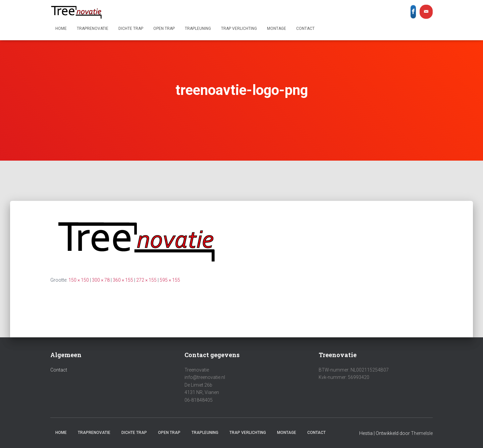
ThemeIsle (422, 433)
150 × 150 (79, 280)
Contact (305, 29)
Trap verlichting (239, 29)
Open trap (164, 29)
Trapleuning (198, 29)
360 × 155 (123, 280)
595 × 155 (170, 280)
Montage (277, 29)
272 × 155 (146, 280)
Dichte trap (131, 29)
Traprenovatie (93, 29)
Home (61, 29)
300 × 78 (101, 280)
